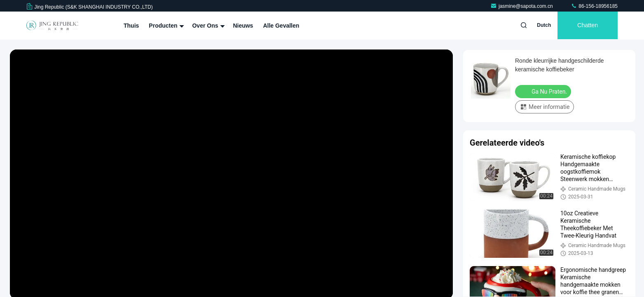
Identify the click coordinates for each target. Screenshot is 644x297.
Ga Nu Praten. (544, 91)
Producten (165, 26)
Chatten (587, 26)
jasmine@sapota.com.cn (522, 6)
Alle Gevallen (281, 26)
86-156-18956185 (594, 6)
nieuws (243, 26)
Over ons (207, 26)
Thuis (131, 26)
